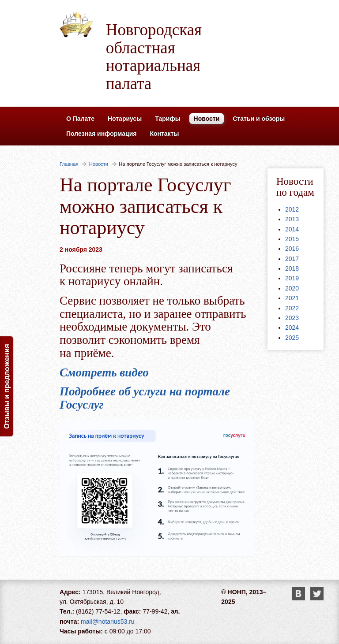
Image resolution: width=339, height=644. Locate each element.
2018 (292, 268)
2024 (292, 328)
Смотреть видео (104, 372)
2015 (292, 239)
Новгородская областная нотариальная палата (154, 57)
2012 (292, 209)
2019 (292, 278)
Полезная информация (101, 134)
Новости (207, 119)
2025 (292, 338)
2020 (292, 288)
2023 (292, 318)
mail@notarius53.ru (108, 622)
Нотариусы (125, 119)
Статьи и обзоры (259, 119)
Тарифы (168, 119)
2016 (292, 249)
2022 (292, 308)
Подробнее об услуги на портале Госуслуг (145, 398)
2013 (292, 219)
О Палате (80, 119)
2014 (292, 229)
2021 (292, 298)
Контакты (164, 134)
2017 (292, 259)
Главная (69, 164)
